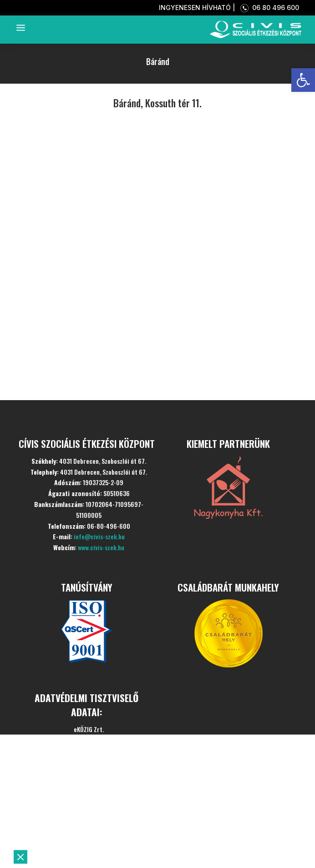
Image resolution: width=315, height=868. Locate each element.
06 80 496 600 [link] (268, 8)
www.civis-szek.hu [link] (101, 547)
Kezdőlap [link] (59, 770)
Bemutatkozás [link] (77, 792)
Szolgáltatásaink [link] (84, 814)
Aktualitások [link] (71, 836)
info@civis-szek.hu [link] (99, 536)
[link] (303, 80)
